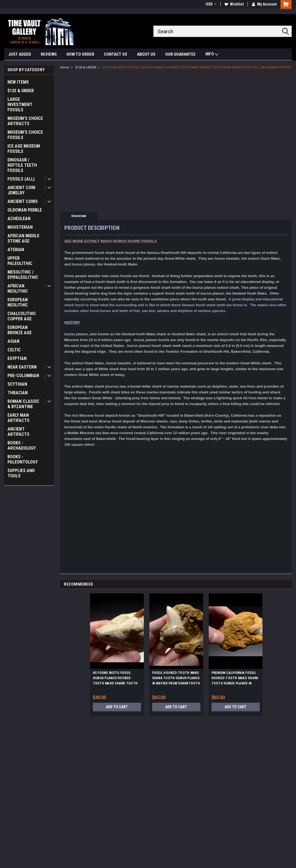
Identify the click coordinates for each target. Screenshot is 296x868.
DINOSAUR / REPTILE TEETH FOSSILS (22, 165)
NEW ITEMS (18, 82)
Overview (79, 216)
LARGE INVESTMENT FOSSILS (20, 105)
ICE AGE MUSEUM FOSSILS (24, 149)
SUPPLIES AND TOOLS (21, 473)
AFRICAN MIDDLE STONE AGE (23, 238)
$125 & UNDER (21, 91)
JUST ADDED (20, 54)
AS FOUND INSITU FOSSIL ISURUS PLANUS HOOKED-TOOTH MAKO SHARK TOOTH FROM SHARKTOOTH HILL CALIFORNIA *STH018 (197, 67)
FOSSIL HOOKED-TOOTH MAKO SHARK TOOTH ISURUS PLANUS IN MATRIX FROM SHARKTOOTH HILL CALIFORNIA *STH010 (176, 679)
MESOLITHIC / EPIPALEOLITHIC (23, 275)
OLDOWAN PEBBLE (25, 210)
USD (211, 4)
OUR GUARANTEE (180, 54)
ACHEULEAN (19, 219)
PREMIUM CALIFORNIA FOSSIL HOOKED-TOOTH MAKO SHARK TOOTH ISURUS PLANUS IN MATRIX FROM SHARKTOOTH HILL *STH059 (235, 679)
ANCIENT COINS (23, 201)
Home (65, 67)
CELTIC (14, 350)
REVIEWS (49, 54)
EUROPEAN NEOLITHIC (18, 302)
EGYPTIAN (17, 358)
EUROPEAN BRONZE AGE (20, 330)
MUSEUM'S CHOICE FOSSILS (25, 135)
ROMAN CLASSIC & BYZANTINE (23, 404)
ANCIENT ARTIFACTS (18, 432)
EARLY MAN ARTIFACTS (18, 418)
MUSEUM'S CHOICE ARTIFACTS (25, 121)
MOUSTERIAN (20, 227)
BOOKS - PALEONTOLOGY (23, 459)
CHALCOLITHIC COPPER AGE (22, 316)
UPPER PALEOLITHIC (20, 261)
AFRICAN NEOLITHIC (18, 289)
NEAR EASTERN (22, 367)
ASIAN (13, 341)
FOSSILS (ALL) (21, 179)
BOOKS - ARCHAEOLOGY (22, 445)
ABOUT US (146, 54)
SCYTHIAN (17, 384)
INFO (212, 55)
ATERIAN (16, 250)
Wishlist (234, 4)
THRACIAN (18, 393)
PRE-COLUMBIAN (23, 376)
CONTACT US (116, 54)
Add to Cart (117, 707)
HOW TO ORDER (80, 54)
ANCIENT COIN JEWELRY (21, 190)
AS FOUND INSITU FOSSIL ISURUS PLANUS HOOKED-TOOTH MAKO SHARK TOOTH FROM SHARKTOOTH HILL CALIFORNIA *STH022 (115, 679)
